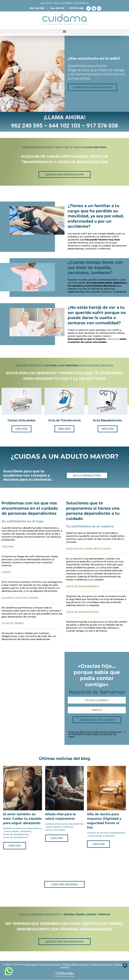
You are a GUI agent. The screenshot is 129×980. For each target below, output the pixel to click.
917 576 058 (76, 8)
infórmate (113, 339)
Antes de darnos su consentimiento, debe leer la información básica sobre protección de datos (95, 734)
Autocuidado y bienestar (18, 831)
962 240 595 (37, 8)
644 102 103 (57, 8)
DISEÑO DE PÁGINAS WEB (65, 976)
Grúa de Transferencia (64, 420)
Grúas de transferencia (16, 837)
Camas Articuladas (22, 420)
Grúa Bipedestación (107, 420)
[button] (64, 31)
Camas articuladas (55, 830)
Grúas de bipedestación (16, 834)
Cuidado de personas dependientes (22, 828)
